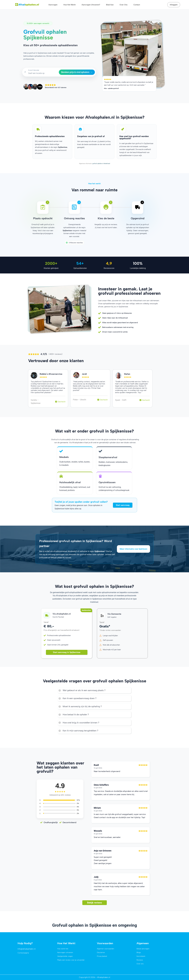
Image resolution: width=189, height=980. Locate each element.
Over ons (123, 5)
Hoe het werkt (69, 5)
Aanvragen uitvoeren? (91, 5)
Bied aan (110, 5)
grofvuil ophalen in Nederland (101, 163)
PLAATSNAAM (34, 70)
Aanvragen (53, 5)
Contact (137, 5)
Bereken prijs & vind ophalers (77, 72)
